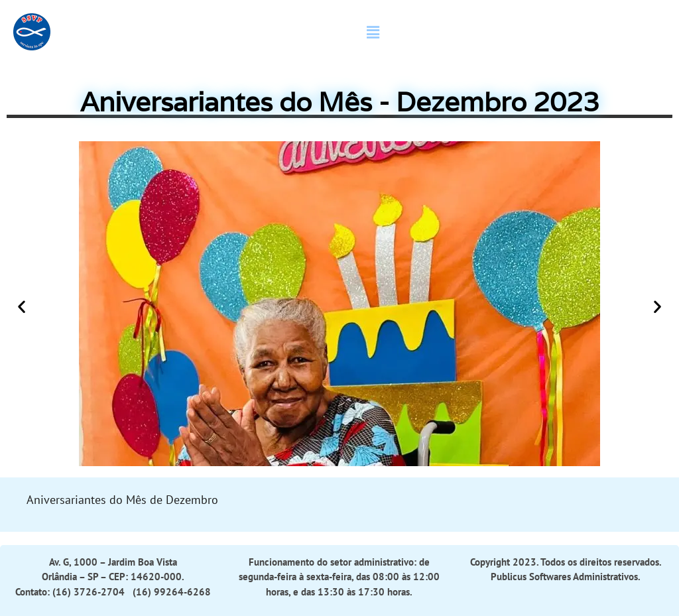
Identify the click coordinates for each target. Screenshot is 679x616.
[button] (373, 32)
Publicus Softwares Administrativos (564, 577)
